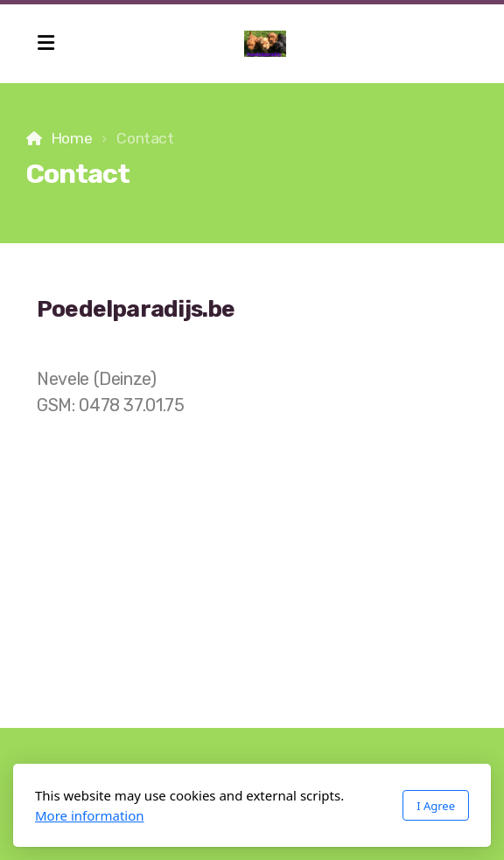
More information (90, 815)
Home (72, 138)
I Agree (436, 806)
